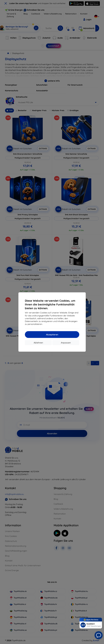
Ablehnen (38, 343)
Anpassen (66, 343)
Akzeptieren (52, 335)
